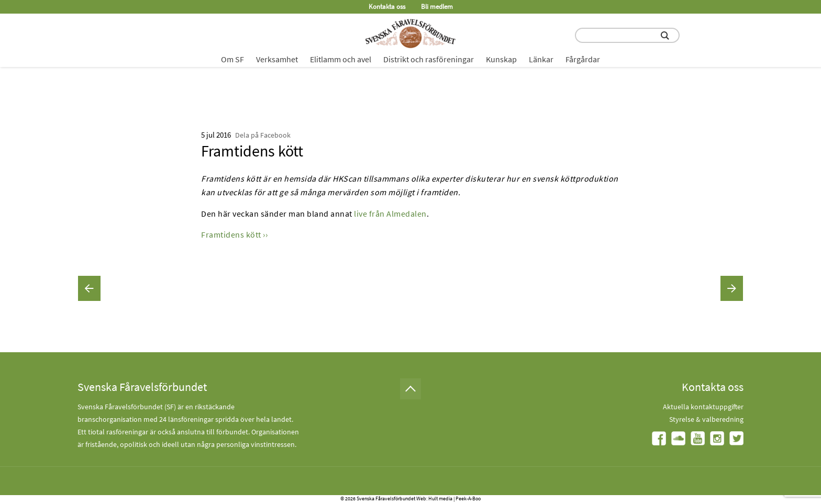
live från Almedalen (390, 214)
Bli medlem (437, 7)
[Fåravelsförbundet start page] (410, 33)
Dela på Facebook (263, 135)
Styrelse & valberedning (706, 419)
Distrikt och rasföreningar (429, 59)
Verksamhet (277, 59)
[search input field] (627, 35)
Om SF (232, 59)
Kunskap (501, 59)
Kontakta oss (387, 7)
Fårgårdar (583, 59)
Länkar (541, 59)
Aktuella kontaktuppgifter (703, 407)
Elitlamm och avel (341, 59)
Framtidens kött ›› (234, 234)
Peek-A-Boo (468, 499)
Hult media (440, 499)
